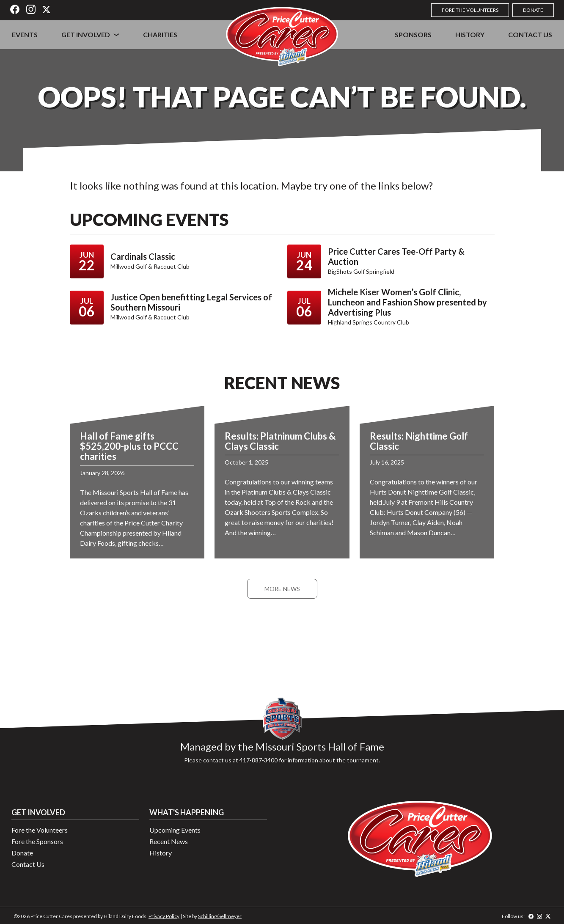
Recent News (169, 841)
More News (282, 589)
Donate (533, 10)
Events (25, 34)
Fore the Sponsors (37, 841)
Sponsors (413, 34)
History (470, 34)
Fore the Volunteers (470, 10)
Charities (160, 34)
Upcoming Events (175, 830)
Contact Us (530, 34)
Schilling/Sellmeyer (220, 916)
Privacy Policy (164, 916)
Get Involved (86, 34)
